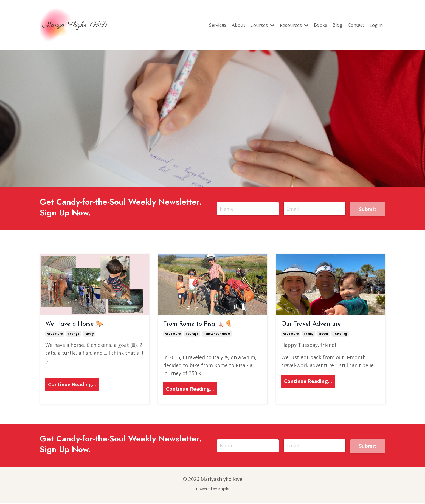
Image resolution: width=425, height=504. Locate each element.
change (74, 335)
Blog (333, 25)
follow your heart (217, 335)
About (227, 25)
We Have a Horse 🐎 (74, 325)
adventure (55, 335)
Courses (253, 25)
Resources (287, 25)
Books (315, 25)
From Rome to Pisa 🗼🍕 (198, 325)
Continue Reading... (72, 385)
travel (323, 335)
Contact (353, 25)
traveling (340, 335)
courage (192, 335)
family (89, 335)
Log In (375, 25)
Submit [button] (368, 210)
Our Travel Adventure (311, 325)
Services (204, 25)
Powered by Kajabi (212, 490)
